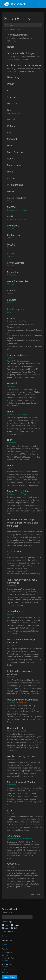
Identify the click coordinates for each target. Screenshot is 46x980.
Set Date (5, 955)
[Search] (6, 25)
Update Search (10, 977)
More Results (35, 894)
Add (4, 936)
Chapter (15, 925)
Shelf (14, 928)
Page (6, 925)
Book (6, 928)
